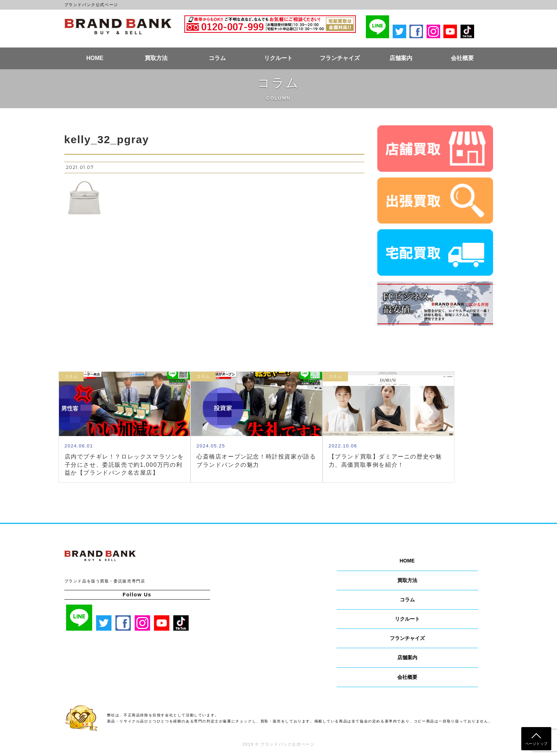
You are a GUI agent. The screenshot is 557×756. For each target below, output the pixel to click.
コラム (217, 58)
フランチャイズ (340, 58)
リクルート (278, 58)
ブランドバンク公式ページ (118, 26)
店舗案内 (401, 58)
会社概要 (462, 58)
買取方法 (156, 58)
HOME (95, 58)
